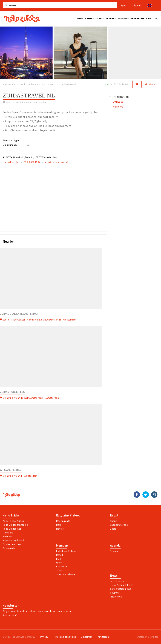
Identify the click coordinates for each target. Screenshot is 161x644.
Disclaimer (86, 637)
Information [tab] (121, 97)
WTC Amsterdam (11, 470)
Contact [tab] (118, 102)
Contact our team (13, 544)
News (114, 576)
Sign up (137, 5)
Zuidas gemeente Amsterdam (19, 314)
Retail (114, 515)
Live (59, 559)
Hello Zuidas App (12, 529)
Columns (115, 593)
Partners (8, 536)
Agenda (115, 545)
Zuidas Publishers (12, 392)
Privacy (44, 637)
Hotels (60, 529)
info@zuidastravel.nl (56, 162)
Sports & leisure (66, 574)
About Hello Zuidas (13, 521)
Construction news (121, 589)
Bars (59, 525)
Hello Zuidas (11, 515)
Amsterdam (105, 637)
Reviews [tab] (118, 106)
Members (8, 533)
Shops (114, 521)
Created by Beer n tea (147, 637)
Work (59, 563)
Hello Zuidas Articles (122, 585)
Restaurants (63, 521)
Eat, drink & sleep (68, 515)
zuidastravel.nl (11, 162)
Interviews (116, 597)
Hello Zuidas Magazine (15, 525)
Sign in (124, 5)
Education (62, 567)
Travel (60, 570)
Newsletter (11, 606)
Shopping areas (119, 525)
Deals (113, 529)
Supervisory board (13, 540)
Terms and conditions (65, 637)
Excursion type (11, 140)
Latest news (117, 581)
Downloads (9, 548)
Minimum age (10, 145)
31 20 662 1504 (32, 162)
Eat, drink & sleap (66, 551)
